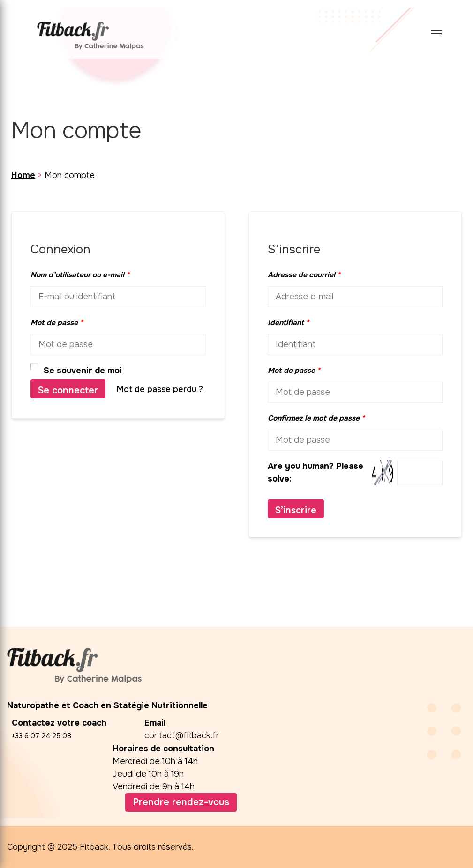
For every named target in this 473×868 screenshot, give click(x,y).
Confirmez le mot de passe (316, 418)
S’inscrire (296, 510)
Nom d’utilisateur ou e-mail (80, 275)
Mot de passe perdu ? (160, 389)
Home (23, 175)
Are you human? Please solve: (355, 473)
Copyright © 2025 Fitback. (58, 847)
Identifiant (288, 323)
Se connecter (68, 390)
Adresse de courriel (304, 275)
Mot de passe (57, 323)
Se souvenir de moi (76, 370)
